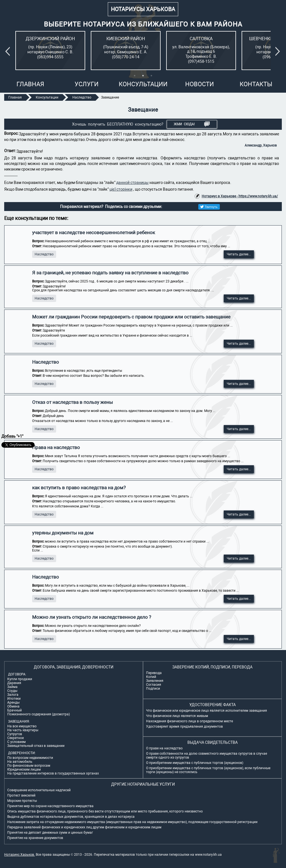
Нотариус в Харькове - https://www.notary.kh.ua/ (240, 196)
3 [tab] (151, 76)
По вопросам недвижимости (30, 758)
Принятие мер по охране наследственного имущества (50, 806)
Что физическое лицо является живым (177, 716)
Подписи (153, 689)
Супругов (15, 734)
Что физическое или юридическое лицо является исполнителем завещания (207, 711)
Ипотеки (14, 699)
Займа (12, 687)
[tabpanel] (50, 51)
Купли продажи (20, 679)
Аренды (13, 702)
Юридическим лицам (24, 769)
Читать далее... (239, 254)
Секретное (16, 738)
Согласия (154, 685)
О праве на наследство (164, 748)
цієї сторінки (121, 189)
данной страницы (132, 183)
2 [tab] (143, 76)
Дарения (14, 683)
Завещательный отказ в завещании (36, 746)
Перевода (154, 673)
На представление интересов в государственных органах (53, 773)
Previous (9, 51)
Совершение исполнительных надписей (39, 790)
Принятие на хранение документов (35, 838)
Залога (13, 695)
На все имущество (22, 726)
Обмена (13, 706)
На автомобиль (20, 762)
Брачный (15, 710)
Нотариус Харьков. (20, 855)
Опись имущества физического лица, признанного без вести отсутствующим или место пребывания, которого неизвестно (105, 811)
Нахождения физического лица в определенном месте (190, 721)
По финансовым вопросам (29, 766)
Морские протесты (22, 801)
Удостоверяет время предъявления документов (184, 726)
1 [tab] (135, 76)
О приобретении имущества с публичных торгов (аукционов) (195, 763)
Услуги (87, 84)
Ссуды (12, 691)
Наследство (44, 254)
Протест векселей (21, 795)
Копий (151, 677)
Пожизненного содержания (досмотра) (39, 714)
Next (279, 51)
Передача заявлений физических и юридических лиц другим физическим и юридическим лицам (84, 827)
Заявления (155, 681)
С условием (16, 742)
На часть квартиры (23, 730)
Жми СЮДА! (192, 124)
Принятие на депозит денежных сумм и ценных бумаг (50, 833)
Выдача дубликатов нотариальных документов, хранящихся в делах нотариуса (71, 817)
